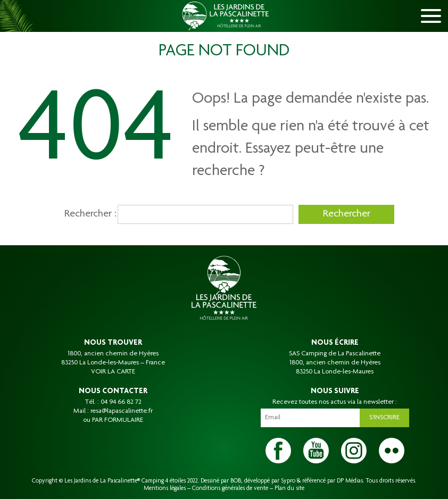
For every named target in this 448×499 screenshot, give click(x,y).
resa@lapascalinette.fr (122, 411)
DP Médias (350, 481)
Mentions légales (165, 488)
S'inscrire (384, 418)
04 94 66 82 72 (121, 402)
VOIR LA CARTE (113, 372)
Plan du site (289, 488)
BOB (236, 481)
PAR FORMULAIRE (118, 420)
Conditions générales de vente (230, 488)
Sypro (288, 481)
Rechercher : (88, 214)
